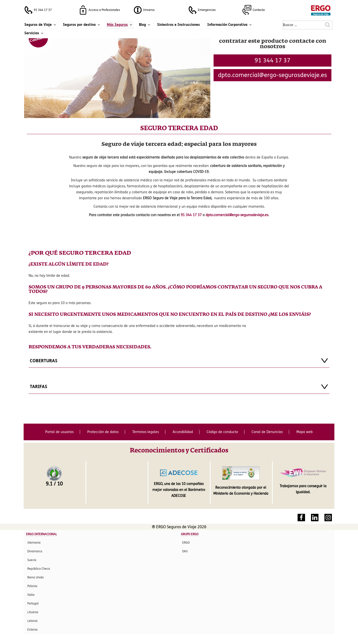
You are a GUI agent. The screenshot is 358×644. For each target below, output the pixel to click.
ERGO (186, 543)
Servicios (34, 33)
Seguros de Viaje (41, 25)
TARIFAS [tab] (179, 387)
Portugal (33, 604)
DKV (185, 551)
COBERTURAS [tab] (179, 361)
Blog (145, 25)
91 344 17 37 (272, 60)
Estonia (32, 630)
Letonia (32, 621)
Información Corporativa (230, 25)
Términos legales (146, 432)
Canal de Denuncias (267, 432)
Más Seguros (120, 25)
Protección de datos (103, 432)
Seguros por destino (82, 25)
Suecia (32, 560)
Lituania (33, 612)
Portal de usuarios (59, 432)
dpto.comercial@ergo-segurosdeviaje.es (237, 215)
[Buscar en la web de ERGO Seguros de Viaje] (328, 25)
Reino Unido (36, 577)
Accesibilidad (183, 432)
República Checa (39, 569)
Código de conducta (222, 432)
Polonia (32, 586)
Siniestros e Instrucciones (179, 25)
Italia (31, 595)
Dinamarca (35, 551)
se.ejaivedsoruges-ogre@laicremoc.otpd (272, 75)
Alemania (34, 543)
